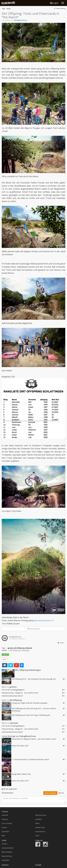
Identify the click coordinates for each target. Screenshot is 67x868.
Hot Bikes (39, 819)
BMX (3, 836)
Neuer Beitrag (60, 8)
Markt (37, 823)
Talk (3, 9)
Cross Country (7, 823)
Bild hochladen (7, 852)
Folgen (61, 643)
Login (54, 3)
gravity (11, 648)
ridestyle (29, 648)
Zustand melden (8, 848)
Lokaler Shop (40, 827)
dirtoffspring (19, 648)
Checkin (5, 844)
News (9, 9)
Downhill (5, 815)
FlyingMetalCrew (21, 20)
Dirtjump (5, 819)
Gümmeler (6, 832)
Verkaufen (6, 860)
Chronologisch (50, 793)
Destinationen (40, 832)
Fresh (61, 793)
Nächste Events (41, 815)
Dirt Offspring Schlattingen (19, 650)
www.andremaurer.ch (44, 620)
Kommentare (34, 629)
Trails (37, 836)
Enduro (4, 827)
